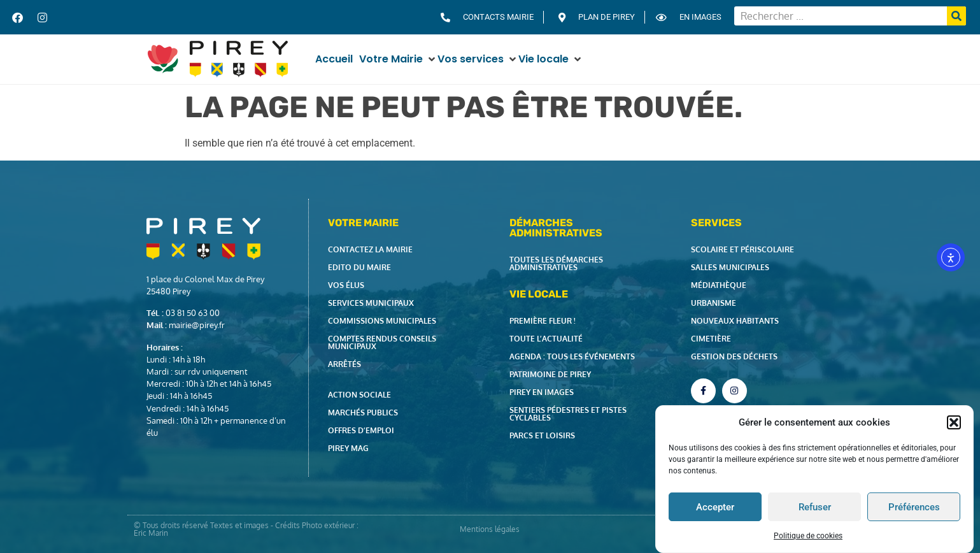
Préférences (914, 507)
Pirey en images (542, 392)
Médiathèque (719, 285)
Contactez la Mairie (370, 249)
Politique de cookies (808, 536)
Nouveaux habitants (735, 321)
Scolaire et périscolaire (742, 249)
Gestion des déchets (734, 356)
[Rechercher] (956, 16)
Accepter (715, 507)
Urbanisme (714, 303)
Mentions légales (490, 529)
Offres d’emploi (361, 430)
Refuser (815, 507)
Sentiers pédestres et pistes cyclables (568, 414)
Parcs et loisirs (542, 435)
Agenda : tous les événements (572, 356)
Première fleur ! (543, 321)
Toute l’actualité (546, 339)
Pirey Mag (348, 448)
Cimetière (711, 339)
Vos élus (346, 285)
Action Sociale (359, 395)
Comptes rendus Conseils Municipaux (382, 342)
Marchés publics (363, 413)
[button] (954, 422)
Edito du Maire (359, 267)
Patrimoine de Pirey (550, 374)
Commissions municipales (382, 321)
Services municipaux (371, 303)
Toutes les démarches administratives (556, 263)
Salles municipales (730, 267)
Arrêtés (344, 364)
